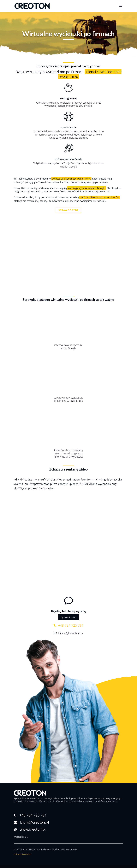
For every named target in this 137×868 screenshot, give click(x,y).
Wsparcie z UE (21, 837)
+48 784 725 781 (70, 625)
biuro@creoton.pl (70, 633)
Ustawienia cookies (23, 854)
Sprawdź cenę (68, 617)
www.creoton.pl (33, 829)
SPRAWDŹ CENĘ (69, 210)
